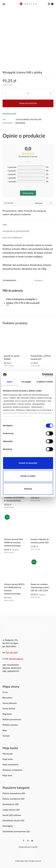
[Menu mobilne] (4, 4)
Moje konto (8, 759)
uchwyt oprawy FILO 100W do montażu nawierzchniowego (13, 542)
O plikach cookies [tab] (45, 382)
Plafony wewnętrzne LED (14, 793)
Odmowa (28, 489)
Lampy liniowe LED (11, 810)
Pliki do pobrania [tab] (12, 238)
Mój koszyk (8, 754)
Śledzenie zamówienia (12, 770)
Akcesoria (20, 123)
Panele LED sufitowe (12, 815)
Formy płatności (10, 703)
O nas (5, 692)
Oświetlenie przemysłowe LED (16, 831)
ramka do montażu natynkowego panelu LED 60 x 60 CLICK (40, 587)
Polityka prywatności (12, 719)
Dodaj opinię (28, 193)
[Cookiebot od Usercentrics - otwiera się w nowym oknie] (42, 375)
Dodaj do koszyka (28, 103)
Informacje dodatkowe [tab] (16, 231)
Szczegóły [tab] (26, 382)
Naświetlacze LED (11, 804)
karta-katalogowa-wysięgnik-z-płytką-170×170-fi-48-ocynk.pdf (23, 301)
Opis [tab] (5, 225)
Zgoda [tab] (9, 382)
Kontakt (6, 736)
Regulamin (7, 714)
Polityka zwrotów (10, 725)
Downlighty (8, 826)
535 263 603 (12, 652)
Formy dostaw (9, 708)
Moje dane (7, 775)
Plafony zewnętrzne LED (14, 799)
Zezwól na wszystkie (28, 463)
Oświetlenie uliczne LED (13, 820)
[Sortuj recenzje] (43, 203)
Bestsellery (7, 698)
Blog (5, 730)
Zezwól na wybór (28, 476)
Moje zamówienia (10, 764)
